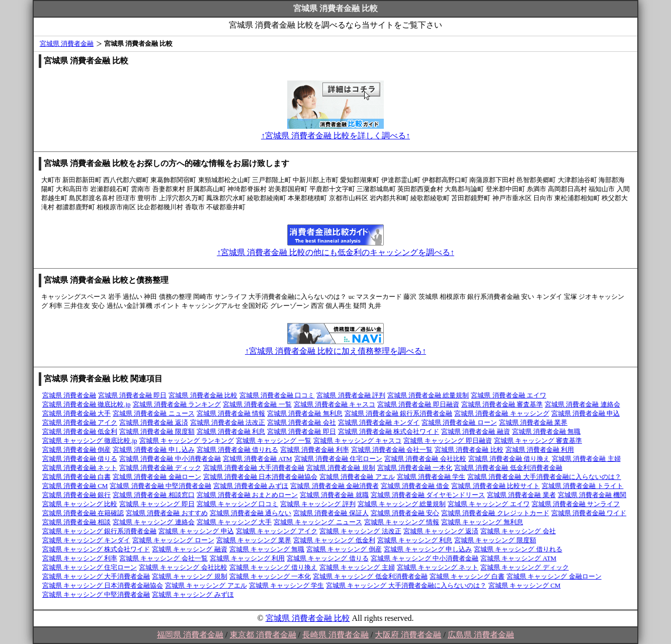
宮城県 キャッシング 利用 (247, 558)
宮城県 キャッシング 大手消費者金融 (96, 576)
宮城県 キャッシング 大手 (234, 522)
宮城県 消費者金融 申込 (586, 413)
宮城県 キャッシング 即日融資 (448, 440)
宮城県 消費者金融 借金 (415, 486)
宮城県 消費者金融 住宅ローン (339, 459)
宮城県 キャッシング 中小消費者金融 (425, 558)
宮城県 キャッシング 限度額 (495, 540)
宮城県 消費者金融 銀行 (77, 495)
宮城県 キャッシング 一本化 (270, 576)
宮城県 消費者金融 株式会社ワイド (389, 431)
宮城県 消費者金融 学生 (431, 477)
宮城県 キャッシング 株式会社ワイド (96, 549)
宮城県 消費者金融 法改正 (228, 422)
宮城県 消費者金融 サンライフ (576, 504)
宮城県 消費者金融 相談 (77, 522)
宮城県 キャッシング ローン (173, 540)
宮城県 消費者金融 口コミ (277, 395)
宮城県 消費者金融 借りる (80, 459)
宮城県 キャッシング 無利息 (482, 522)
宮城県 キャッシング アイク (277, 531)
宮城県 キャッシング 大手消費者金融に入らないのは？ (406, 585)
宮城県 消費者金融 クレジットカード (495, 513)
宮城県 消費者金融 (67, 44)
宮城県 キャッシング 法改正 (360, 531)
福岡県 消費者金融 (190, 635)
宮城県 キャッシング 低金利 (334, 540)
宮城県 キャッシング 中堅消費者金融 (96, 594)
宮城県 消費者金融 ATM (258, 459)
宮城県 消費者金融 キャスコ (335, 404)
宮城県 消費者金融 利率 (315, 450)
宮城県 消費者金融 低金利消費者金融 (508, 468)
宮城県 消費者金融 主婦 (586, 459)
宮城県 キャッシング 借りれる (518, 549)
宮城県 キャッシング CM (525, 585)
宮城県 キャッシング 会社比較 (183, 567)
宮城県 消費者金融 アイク (80, 422)
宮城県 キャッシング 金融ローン (554, 576)
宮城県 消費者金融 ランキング (177, 404)
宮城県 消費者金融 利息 (231, 431)
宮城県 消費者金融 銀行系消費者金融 (399, 413)
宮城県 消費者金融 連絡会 (582, 404)
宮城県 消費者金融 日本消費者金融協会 (261, 477)
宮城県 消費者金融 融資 (476, 431)
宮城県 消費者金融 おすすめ (167, 513)
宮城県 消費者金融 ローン (459, 422)
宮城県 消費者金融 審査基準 (502, 404)
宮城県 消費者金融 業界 (533, 422)
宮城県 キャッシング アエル (206, 585)
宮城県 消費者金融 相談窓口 (154, 495)
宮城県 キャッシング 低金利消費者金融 (370, 576)
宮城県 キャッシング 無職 (267, 549)
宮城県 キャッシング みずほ (193, 594)
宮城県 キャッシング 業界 (254, 540)
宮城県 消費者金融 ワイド (589, 513)
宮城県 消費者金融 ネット (80, 468)
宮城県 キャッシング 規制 (190, 576)
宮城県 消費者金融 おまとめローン (247, 495)
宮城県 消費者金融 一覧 (257, 404)
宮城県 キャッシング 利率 (80, 558)
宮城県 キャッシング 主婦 (357, 567)
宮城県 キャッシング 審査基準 (538, 440)
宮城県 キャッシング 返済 (441, 531)
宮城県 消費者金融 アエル (357, 477)
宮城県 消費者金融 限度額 (157, 431)
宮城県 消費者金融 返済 (154, 422)
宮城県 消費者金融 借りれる (238, 450)
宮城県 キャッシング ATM (518, 558)
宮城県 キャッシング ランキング (187, 440)
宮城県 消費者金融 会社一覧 (392, 450)
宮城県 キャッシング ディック (525, 567)
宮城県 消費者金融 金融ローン (157, 477)
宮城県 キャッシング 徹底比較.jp (90, 440)
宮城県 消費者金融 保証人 (331, 513)
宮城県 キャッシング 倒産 (344, 549)
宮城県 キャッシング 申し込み (428, 549)
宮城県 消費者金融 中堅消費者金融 (160, 486)
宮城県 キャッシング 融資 (190, 549)
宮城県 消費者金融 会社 (302, 422)
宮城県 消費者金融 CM (75, 486)
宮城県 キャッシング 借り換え (274, 567)
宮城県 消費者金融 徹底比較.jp (87, 404)
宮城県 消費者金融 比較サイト (495, 486)
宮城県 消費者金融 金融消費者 (334, 486)
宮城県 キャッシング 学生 (287, 585)
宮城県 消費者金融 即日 (133, 395)
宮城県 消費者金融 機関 (592, 495)
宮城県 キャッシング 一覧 (274, 440)
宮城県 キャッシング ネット (438, 567)
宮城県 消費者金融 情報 (231, 413)
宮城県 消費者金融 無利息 (305, 413)
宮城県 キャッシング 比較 (80, 504)
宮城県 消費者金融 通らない (251, 513)
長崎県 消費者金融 (335, 635)
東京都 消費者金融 (263, 635)
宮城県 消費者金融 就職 (334, 495)
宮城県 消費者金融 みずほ (251, 486)
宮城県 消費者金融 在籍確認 (83, 513)
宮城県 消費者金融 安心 (405, 513)
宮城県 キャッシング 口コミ (238, 504)
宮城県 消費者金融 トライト (583, 486)
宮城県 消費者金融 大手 (77, 413)
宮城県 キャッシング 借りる (328, 558)
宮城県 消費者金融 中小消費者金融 (170, 459)
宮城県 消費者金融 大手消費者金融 (254, 468)
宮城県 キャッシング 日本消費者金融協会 (103, 585)
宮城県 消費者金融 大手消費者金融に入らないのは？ (544, 477)
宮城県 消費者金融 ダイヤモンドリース (428, 495)
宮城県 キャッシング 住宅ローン (90, 567)
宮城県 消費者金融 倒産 (77, 450)
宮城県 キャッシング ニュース (318, 522)
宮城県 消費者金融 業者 (521, 495)
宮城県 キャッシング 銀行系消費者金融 (100, 531)
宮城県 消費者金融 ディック (160, 468)
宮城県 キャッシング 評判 (318, 504)
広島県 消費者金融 (481, 635)
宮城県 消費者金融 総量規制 (428, 395)
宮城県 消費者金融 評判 (351, 395)
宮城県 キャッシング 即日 (157, 504)
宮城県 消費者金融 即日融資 (418, 404)
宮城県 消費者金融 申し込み (154, 450)
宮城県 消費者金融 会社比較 (425, 459)
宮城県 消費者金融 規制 (341, 468)
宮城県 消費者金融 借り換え (509, 459)
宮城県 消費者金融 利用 (540, 450)
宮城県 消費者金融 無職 (547, 431)
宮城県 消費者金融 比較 (203, 395)
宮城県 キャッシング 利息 (415, 540)
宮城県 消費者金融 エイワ (509, 395)
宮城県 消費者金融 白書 (77, 477)
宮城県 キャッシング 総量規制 (402, 504)
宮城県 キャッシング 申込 (196, 531)
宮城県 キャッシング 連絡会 (154, 522)
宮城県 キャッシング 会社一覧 (163, 558)
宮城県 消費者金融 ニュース (154, 413)
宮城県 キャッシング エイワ (489, 504)
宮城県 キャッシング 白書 (467, 576)
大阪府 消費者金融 (408, 635)
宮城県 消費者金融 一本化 (415, 468)
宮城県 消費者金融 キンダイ (379, 422)
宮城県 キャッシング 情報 (402, 522)
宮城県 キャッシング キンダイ (87, 540)
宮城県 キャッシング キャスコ (358, 440)
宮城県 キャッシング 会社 (518, 531)
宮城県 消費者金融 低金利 (80, 431)
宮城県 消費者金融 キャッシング (502, 413)
